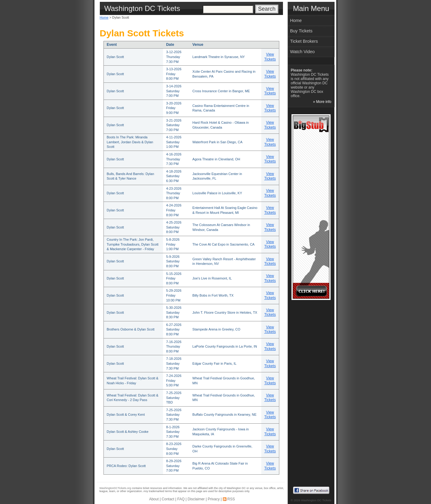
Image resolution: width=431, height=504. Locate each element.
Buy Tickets (301, 31)
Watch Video (302, 52)
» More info (322, 102)
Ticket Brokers (304, 41)
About (154, 499)
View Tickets (270, 57)
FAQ (181, 499)
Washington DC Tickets (316, 500)
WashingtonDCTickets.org (115, 488)
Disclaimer (196, 499)
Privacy (214, 499)
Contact (168, 499)
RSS (231, 499)
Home (104, 17)
